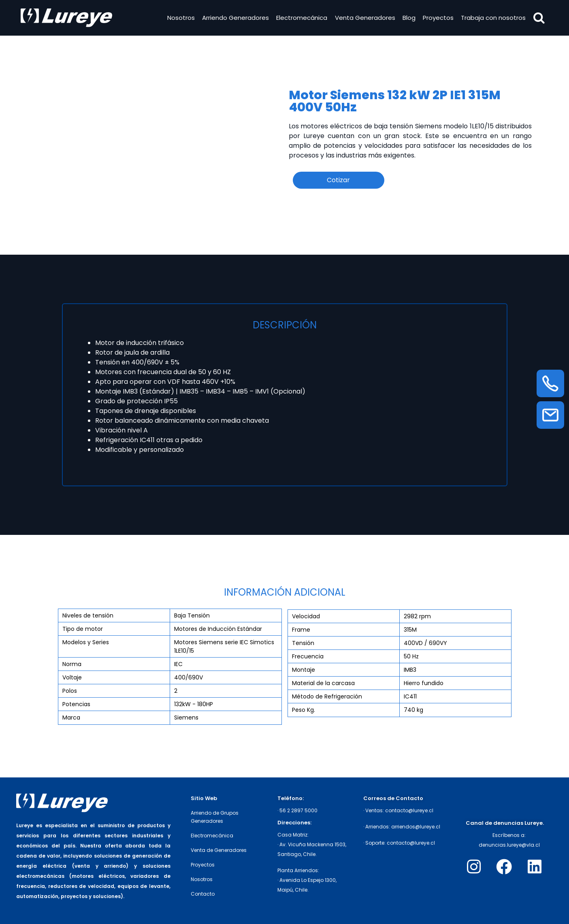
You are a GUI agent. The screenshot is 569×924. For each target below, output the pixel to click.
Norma (72, 664)
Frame (301, 630)
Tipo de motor (83, 629)
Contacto (203, 894)
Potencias (76, 704)
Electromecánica (302, 18)
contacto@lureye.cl (409, 810)
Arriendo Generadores (235, 18)
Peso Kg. (304, 710)
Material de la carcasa (323, 683)
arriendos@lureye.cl (416, 827)
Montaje (304, 670)
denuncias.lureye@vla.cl (509, 845)
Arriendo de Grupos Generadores (215, 817)
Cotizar (338, 180)
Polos (70, 691)
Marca (71, 717)
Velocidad (306, 616)
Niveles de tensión (88, 615)
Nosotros (181, 18)
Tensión (303, 643)
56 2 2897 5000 (298, 810)
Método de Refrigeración (327, 696)
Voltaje (72, 677)
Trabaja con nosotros (493, 18)
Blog (409, 18)
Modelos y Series (86, 642)
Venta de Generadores (219, 850)
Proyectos (438, 18)
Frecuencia (308, 656)
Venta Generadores (365, 18)
